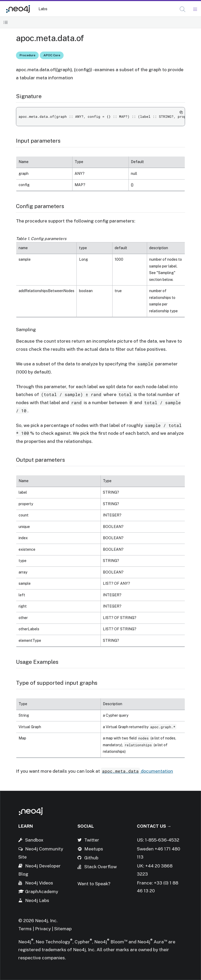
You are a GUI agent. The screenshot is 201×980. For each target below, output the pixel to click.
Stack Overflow (100, 867)
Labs (43, 9)
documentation (137, 771)
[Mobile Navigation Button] (195, 9)
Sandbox (34, 840)
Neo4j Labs (37, 900)
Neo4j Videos (39, 883)
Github (91, 858)
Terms (25, 929)
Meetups (94, 849)
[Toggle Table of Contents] (6, 22)
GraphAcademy (42, 892)
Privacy (43, 929)
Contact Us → (154, 826)
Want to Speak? (94, 884)
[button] (183, 9)
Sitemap (63, 929)
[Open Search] (183, 9)
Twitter (92, 840)
